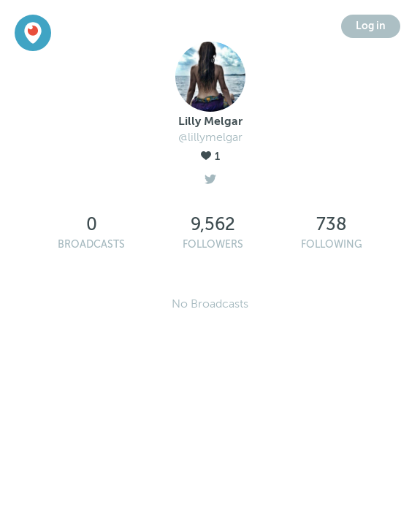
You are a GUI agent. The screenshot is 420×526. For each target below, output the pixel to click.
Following (332, 244)
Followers (213, 244)
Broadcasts (91, 244)
